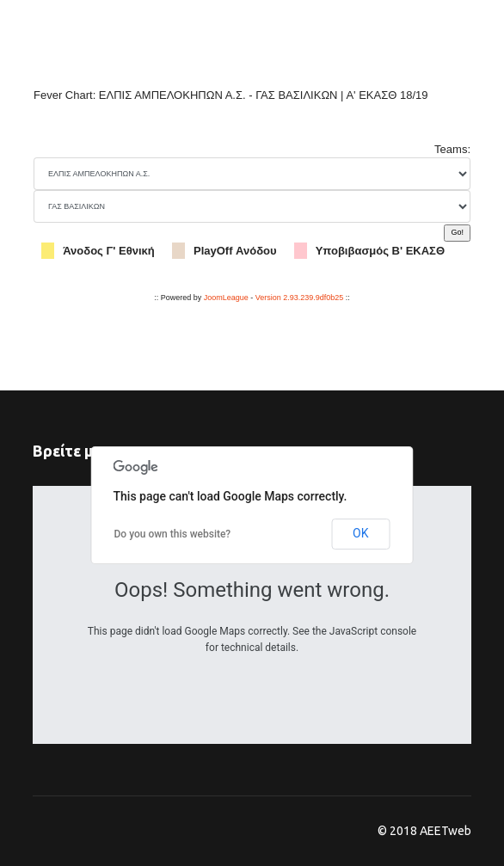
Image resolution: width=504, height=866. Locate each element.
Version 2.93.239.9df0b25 (300, 298)
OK (360, 533)
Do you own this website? (173, 534)
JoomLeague (226, 298)
